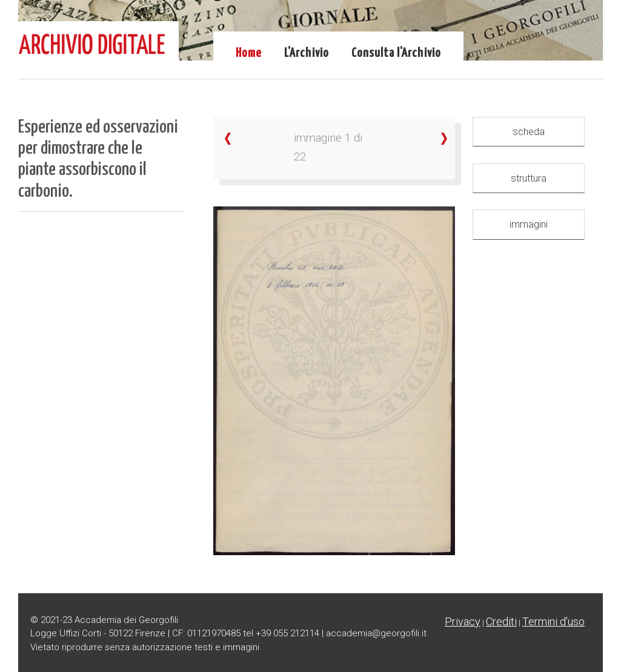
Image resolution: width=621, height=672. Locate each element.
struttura (529, 178)
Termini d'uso (553, 621)
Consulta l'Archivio (396, 53)
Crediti (501, 621)
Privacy (463, 621)
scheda (529, 132)
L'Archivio (307, 53)
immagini (529, 224)
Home (249, 53)
